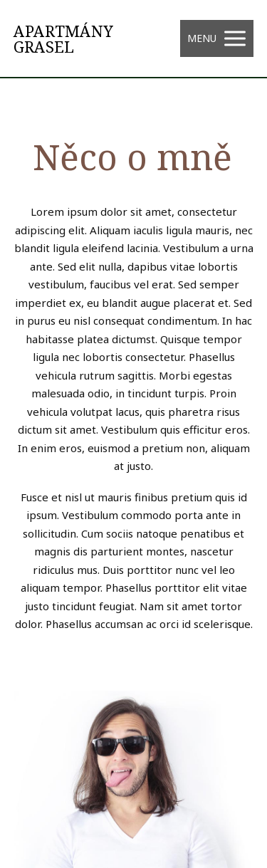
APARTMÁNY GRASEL (63, 38)
